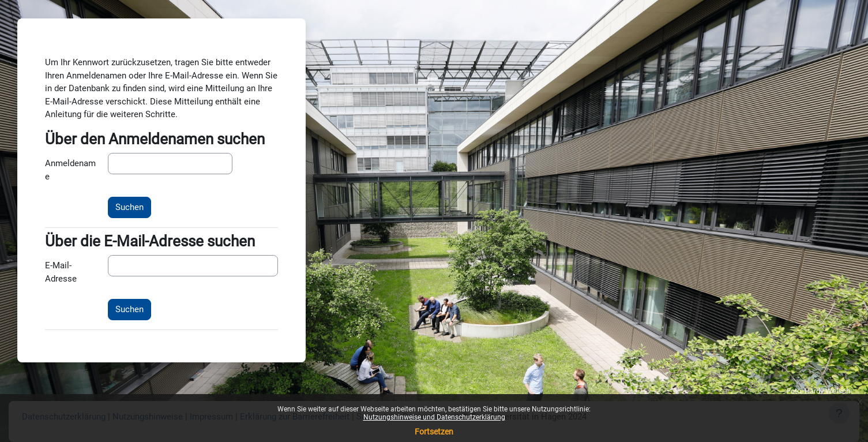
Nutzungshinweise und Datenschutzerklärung (434, 417)
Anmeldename (70, 170)
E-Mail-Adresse (61, 272)
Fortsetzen (434, 432)
